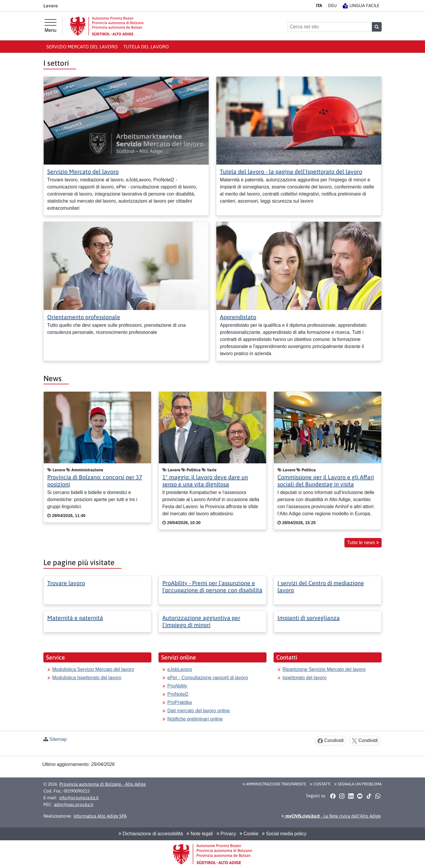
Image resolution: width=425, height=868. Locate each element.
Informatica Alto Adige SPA (100, 816)
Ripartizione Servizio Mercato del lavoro (324, 669)
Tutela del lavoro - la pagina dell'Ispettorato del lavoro (291, 172)
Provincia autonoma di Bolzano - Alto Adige (103, 784)
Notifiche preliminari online (195, 719)
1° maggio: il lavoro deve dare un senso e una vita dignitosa (205, 481)
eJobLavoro (180, 669)
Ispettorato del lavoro (304, 678)
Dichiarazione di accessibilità (151, 834)
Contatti (320, 784)
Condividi (331, 741)
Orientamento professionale (84, 317)
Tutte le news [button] (363, 543)
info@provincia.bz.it (79, 798)
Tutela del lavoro (146, 47)
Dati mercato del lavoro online (199, 711)
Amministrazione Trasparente (274, 784)
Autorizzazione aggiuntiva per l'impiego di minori (201, 621)
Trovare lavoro (66, 583)
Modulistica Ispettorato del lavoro (87, 678)
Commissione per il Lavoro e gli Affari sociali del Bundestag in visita (326, 481)
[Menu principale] (50, 26)
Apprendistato (238, 317)
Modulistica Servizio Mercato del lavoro (93, 669)
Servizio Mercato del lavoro (82, 47)
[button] (333, 796)
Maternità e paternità (75, 618)
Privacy (226, 834)
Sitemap (58, 739)
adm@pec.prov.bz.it (74, 804)
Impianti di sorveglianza (309, 618)
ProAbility (177, 686)
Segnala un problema (358, 784)
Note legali (200, 834)
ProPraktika (180, 702)
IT (319, 5)
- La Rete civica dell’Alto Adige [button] (331, 816)
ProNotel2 (178, 694)
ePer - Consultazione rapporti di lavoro (208, 678)
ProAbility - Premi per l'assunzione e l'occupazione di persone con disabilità (212, 586)
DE (332, 5)
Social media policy (284, 834)
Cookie (249, 834)
